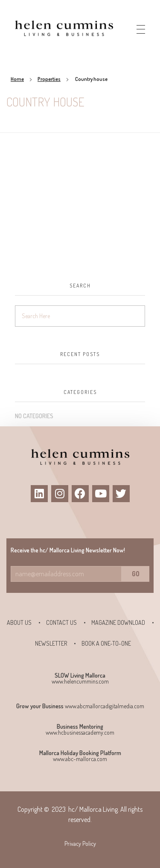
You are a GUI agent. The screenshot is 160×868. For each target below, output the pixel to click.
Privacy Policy (80, 844)
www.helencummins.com (80, 681)
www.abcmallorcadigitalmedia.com (105, 706)
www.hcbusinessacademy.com (80, 732)
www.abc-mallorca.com (80, 759)
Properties (49, 79)
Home (17, 79)
